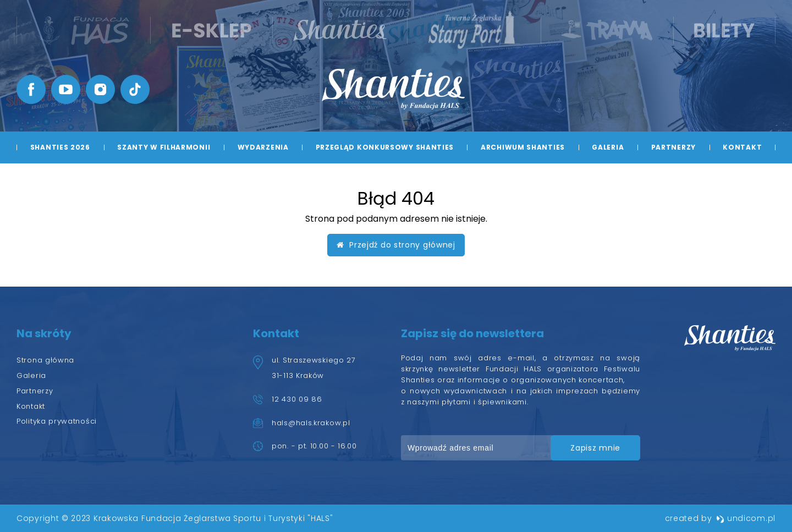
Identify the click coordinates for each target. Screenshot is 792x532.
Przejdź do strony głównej (396, 245)
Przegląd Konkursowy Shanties (385, 147)
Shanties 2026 (60, 147)
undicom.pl (746, 518)
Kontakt (742, 147)
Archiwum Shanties (523, 147)
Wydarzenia (263, 147)
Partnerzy (673, 147)
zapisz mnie (595, 448)
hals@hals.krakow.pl (311, 423)
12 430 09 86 (297, 399)
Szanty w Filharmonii (164, 147)
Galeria (608, 147)
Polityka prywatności (57, 421)
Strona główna (45, 360)
